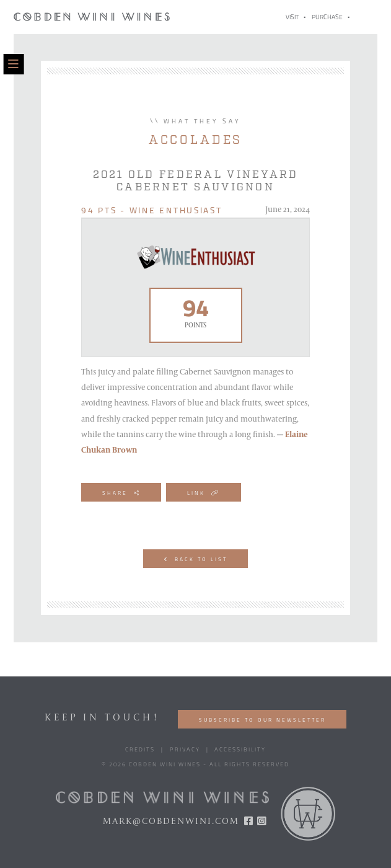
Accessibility (240, 750)
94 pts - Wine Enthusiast (152, 211)
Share (121, 493)
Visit (292, 18)
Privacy (185, 750)
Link (204, 493)
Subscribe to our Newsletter (262, 720)
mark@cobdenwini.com (171, 821)
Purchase (327, 18)
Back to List (196, 560)
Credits (140, 750)
